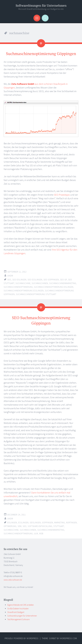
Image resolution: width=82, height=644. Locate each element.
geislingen (35, 523)
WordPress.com (68, 638)
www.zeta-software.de (13, 580)
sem (20, 526)
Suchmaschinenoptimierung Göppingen (41, 54)
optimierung (10, 526)
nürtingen (71, 523)
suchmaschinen (40, 283)
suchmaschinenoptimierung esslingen (24, 291)
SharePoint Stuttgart (16, 612)
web (41, 534)
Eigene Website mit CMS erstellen (21, 605)
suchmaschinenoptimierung (18, 287)
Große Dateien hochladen (18, 609)
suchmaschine (23, 283)
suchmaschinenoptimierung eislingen (54, 287)
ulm (36, 534)
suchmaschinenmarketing (63, 283)
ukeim (10, 276)
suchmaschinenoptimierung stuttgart (36, 294)
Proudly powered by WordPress (22, 638)
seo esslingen (35, 280)
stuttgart (59, 526)
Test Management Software (18, 619)
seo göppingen (51, 280)
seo (9, 280)
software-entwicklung (40, 526)
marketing (60, 523)
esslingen (23, 523)
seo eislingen (19, 280)
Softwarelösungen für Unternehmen (41, 5)
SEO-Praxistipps (62, 195)
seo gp (64, 280)
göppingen (48, 523)
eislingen (12, 523)
